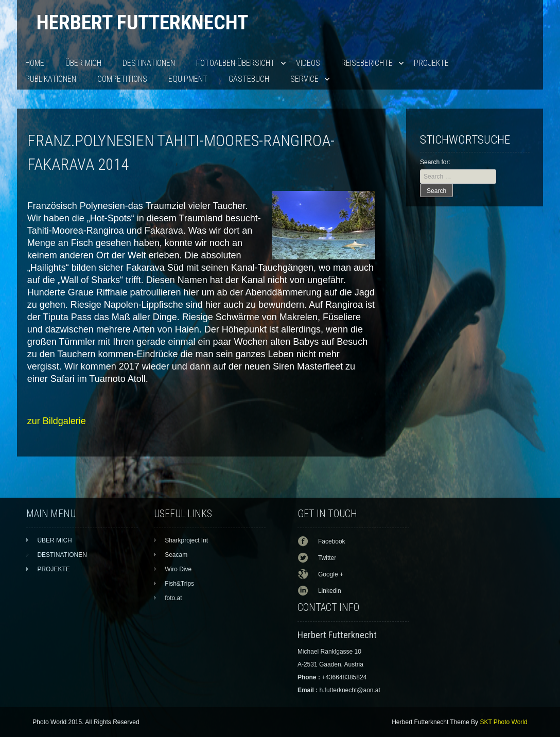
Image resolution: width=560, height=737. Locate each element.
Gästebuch (249, 79)
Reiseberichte (367, 63)
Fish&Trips (179, 584)
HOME (35, 63)
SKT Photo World (503, 722)
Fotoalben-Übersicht (235, 63)
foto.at (173, 598)
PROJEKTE (431, 63)
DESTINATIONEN (149, 63)
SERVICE (304, 79)
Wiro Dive (178, 569)
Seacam (176, 555)
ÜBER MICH (83, 63)
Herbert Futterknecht (142, 22)
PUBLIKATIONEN (51, 79)
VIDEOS (308, 63)
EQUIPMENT (188, 79)
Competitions (122, 79)
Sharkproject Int (186, 540)
